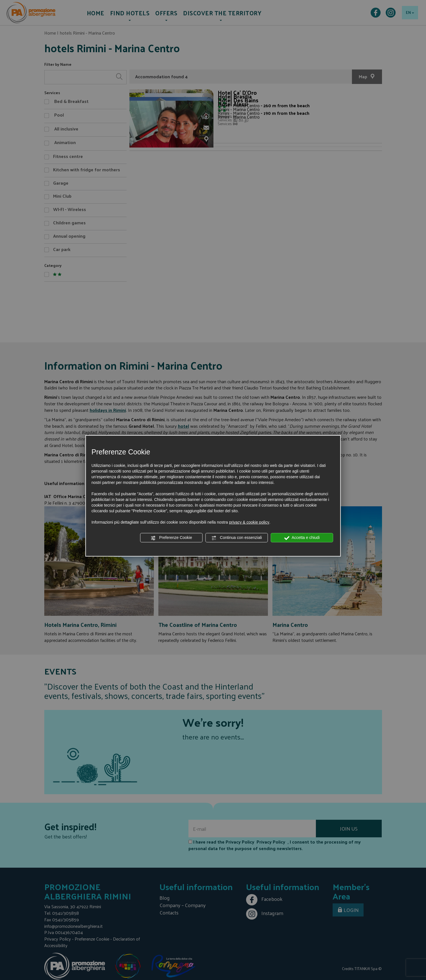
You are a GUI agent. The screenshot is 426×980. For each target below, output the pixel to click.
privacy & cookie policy (249, 522)
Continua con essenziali (237, 538)
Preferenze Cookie (171, 538)
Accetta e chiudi (302, 538)
